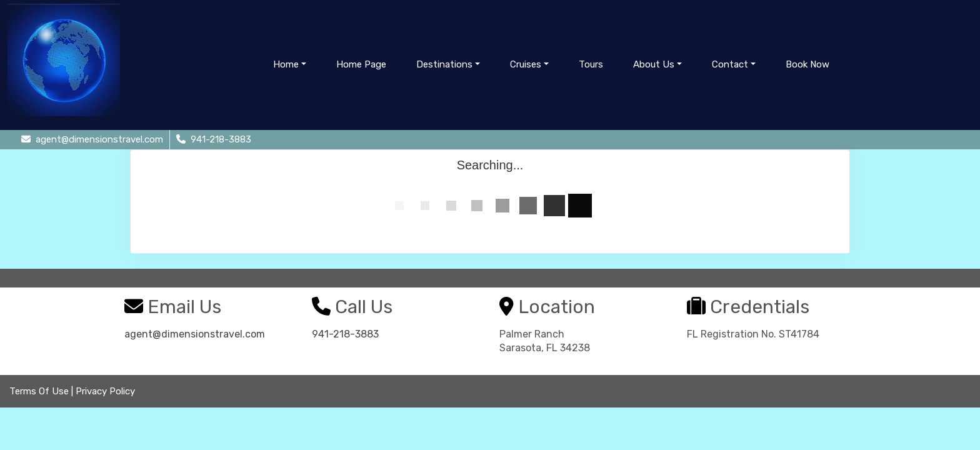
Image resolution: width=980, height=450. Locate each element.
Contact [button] (730, 64)
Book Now (807, 64)
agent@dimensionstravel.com (195, 334)
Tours (591, 64)
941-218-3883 (345, 334)
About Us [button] (654, 64)
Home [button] (286, 64)
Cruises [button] (526, 64)
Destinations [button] (444, 64)
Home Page (361, 64)
